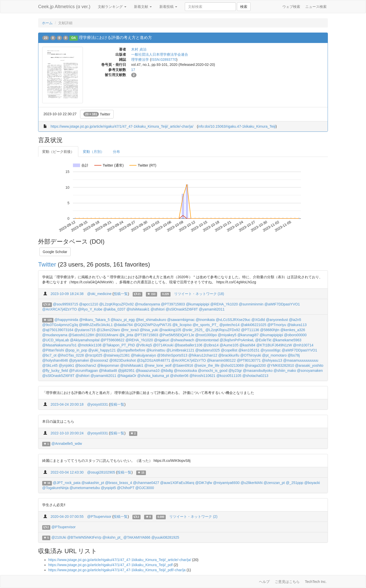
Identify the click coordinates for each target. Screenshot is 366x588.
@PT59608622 (112, 340)
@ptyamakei (79, 360)
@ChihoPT (126, 488)
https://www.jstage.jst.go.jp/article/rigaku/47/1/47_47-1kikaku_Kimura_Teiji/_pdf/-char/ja (117, 570)
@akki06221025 (253, 325)
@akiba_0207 (115, 309)
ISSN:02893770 (164, 60)
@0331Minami (107, 335)
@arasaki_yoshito (309, 365)
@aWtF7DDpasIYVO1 (282, 304)
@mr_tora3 (130, 330)
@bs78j (294, 355)
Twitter (97, 114)
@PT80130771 (249, 360)
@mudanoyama (147, 304)
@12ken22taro (108, 330)
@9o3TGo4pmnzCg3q (60, 325)
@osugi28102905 (101, 472)
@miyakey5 (227, 335)
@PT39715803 (173, 304)
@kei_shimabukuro (151, 320)
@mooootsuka (185, 371)
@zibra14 (211, 345)
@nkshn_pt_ (112, 537)
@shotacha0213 (255, 376)
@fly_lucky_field (55, 371)
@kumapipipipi (197, 304)
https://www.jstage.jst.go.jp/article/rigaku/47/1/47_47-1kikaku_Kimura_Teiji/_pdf (110, 565)
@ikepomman (108, 365)
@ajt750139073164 (58, 330)
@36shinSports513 (172, 355)
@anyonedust (277, 320)
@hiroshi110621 (202, 376)
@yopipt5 (108, 488)
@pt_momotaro (274, 355)
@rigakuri (162, 340)
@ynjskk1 (66, 365)
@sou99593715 (65, 304)
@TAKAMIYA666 (137, 537)
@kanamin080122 (221, 360)
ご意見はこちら (287, 582)
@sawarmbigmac (181, 320)
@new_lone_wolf (158, 365)
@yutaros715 (85, 330)
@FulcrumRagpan (83, 371)
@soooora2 (99, 360)
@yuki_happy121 (102, 350)
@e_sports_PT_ (205, 325)
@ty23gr (235, 371)
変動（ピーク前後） (58, 152)
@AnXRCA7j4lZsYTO (59, 309)
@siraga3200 (255, 365)
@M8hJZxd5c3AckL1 (96, 325)
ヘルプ (264, 582)
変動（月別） (94, 152)
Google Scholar (55, 252)
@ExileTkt (263, 340)
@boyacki (312, 483)
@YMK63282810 (280, 365)
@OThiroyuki (251, 355)
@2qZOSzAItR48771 (154, 360)
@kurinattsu (156, 350)
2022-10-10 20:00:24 (67, 433)
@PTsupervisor (99, 517)
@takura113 (297, 325)
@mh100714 (303, 345)
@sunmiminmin (251, 304)
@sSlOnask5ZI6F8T (182, 309)
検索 (244, 7)
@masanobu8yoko (258, 371)
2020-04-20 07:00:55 (67, 517)
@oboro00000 (295, 335)
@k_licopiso (182, 325)
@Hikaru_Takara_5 (94, 320)
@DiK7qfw (204, 483)
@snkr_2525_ (193, 330)
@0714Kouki (163, 345)
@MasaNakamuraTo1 (59, 345)
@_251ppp (294, 483)
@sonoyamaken (310, 371)
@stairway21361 (117, 355)
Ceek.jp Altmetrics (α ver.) (64, 7)
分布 (116, 152)
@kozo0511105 (229, 376)
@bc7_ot (49, 355)
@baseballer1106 (188, 345)
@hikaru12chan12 (203, 355)
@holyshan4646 (55, 360)
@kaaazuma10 (147, 371)
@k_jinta (126, 335)
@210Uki (59, 537)
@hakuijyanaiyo (143, 355)
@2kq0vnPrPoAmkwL (237, 340)
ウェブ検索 (291, 7)
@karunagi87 (248, 335)
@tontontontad (207, 340)
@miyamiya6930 (226, 483)
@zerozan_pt (274, 483)
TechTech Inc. (316, 582)
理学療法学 (140, 60)
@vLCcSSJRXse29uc (233, 320)
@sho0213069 (232, 365)
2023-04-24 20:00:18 (67, 404)
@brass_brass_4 (118, 483)
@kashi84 (247, 345)
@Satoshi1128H (81, 335)
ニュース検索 (316, 7)
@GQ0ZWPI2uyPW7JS (152, 325)
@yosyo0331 (98, 404)
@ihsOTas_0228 (71, 355)
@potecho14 (230, 325)
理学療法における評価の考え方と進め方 (115, 38)
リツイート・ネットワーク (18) (199, 294)
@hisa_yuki (149, 330)
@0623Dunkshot (123, 360)
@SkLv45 (50, 365)
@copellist (229, 350)
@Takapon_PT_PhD (119, 345)
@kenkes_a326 (293, 330)
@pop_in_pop (76, 350)
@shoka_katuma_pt (153, 376)
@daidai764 (123, 325)
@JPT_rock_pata (67, 483)
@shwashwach (182, 340)
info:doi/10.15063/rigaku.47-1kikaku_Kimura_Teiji (237, 126)
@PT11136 (250, 330)
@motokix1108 (90, 345)
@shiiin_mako (285, 371)
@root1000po (206, 335)
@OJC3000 (144, 488)
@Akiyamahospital (85, 340)
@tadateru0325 (208, 350)
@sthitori (157, 309)
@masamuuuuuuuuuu (301, 360)
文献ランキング (112, 7)
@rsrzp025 (94, 355)
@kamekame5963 (287, 340)
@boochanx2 (86, 365)
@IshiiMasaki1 (138, 309)
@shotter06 (179, 376)
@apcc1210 (89, 304)
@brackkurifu (229, 355)
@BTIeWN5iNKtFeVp (84, 537)
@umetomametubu (85, 488)
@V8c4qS (144, 345)
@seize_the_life (207, 365)
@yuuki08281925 (165, 537)
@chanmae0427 (146, 483)
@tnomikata (205, 320)
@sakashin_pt (93, 483)
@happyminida (66, 320)
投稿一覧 (121, 294)
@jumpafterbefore (131, 350)
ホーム (47, 23)
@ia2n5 (295, 320)
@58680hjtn (270, 330)
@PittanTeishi (53, 350)
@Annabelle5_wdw (67, 444)
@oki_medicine (99, 294)
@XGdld (258, 320)
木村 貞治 (139, 49)
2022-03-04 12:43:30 (67, 472)
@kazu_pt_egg (123, 320)
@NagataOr (127, 376)
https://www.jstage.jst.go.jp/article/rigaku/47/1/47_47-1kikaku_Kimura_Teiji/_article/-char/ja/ (122, 126)
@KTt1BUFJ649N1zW (274, 345)
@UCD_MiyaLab (56, 340)
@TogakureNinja (55, 488)
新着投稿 (168, 7)
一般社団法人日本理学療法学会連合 (160, 54)
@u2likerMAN (252, 483)
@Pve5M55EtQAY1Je (177, 335)
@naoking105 (170, 330)
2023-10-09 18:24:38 (67, 294)
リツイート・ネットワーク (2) (193, 517)
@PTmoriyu (277, 325)
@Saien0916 (183, 365)
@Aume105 (229, 345)
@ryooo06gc (271, 350)
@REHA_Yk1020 (224, 304)
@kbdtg (167, 371)
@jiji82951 (126, 371)
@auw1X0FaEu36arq (177, 483)
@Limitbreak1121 (180, 350)
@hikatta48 (108, 371)
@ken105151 (249, 350)
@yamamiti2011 (212, 309)
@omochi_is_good (212, 371)
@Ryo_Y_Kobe (90, 309)
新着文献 (143, 7)
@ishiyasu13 (272, 360)
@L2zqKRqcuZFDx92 (116, 304)
